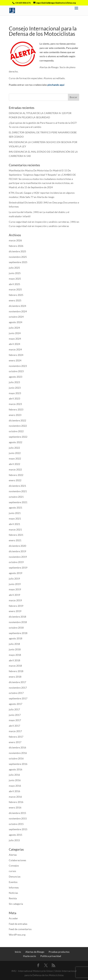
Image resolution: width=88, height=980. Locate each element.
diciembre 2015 (17, 813)
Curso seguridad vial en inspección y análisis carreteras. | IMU (42, 222)
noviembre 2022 (18, 426)
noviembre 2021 (18, 491)
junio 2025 (15, 273)
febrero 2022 (16, 475)
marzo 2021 (15, 529)
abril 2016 (14, 791)
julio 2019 (14, 579)
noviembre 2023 (18, 366)
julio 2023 (14, 382)
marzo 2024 (15, 349)
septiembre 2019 (18, 568)
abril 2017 (14, 726)
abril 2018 (14, 660)
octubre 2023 (16, 371)
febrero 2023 (16, 409)
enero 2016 (15, 807)
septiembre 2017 (18, 698)
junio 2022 (15, 453)
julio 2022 (14, 448)
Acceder (13, 918)
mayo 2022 (15, 458)
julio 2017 (14, 709)
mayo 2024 (15, 339)
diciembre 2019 (17, 551)
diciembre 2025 (17, 251)
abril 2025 (14, 284)
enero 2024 (15, 360)
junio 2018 (15, 649)
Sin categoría (16, 904)
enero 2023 (15, 415)
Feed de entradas (18, 924)
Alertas (13, 855)
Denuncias (15, 877)
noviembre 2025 (18, 257)
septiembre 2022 (18, 437)
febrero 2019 (16, 606)
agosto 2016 (16, 769)
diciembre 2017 (17, 682)
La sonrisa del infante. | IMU (24, 212)
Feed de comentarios (20, 929)
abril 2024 (14, 344)
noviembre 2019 (18, 557)
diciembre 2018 (17, 617)
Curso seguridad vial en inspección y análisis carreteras (39, 226)
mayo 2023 (15, 393)
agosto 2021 (16, 508)
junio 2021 (15, 513)
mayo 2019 (15, 589)
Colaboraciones (17, 860)
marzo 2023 (15, 404)
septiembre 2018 (18, 633)
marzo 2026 (15, 240)
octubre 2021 (16, 497)
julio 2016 (14, 775)
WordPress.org (17, 935)
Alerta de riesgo (46, 197)
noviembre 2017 (18, 688)
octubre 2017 (16, 693)
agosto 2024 (16, 322)
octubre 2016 (16, 758)
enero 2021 (15, 540)
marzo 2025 (15, 289)
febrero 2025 (16, 295)
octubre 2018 (16, 628)
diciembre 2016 (17, 747)
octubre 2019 (16, 562)
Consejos (14, 866)
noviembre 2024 (18, 311)
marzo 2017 (15, 731)
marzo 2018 (15, 666)
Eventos (13, 882)
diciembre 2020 (17, 546)
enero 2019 (15, 611)
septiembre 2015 (18, 829)
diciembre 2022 (17, 420)
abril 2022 (14, 464)
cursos (12, 871)
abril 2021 (14, 524)
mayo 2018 (15, 655)
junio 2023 (15, 388)
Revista (13, 898)
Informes (14, 887)
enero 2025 (15, 300)
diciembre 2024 (17, 306)
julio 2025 (14, 268)
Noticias (13, 893)
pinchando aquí (56, 85)
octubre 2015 (16, 824)
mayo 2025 (15, 279)
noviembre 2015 (18, 818)
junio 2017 (15, 715)
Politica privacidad (51, 956)
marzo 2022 (15, 469)
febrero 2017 (16, 737)
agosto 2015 (16, 835)
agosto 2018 (16, 638)
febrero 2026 (16, 246)
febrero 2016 (16, 802)
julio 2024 (14, 328)
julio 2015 (14, 840)
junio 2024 (15, 333)
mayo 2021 (15, 519)
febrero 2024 (16, 355)
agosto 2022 (16, 442)
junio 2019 (15, 584)
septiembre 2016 (18, 764)
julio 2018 (14, 644)
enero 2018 (15, 677)
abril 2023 (14, 398)
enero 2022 (15, 480)
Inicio (18, 952)
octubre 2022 (16, 431)
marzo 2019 (15, 600)
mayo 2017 (15, 720)
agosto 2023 (16, 377)
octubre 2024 (16, 317)
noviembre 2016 (18, 753)
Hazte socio (30, 956)
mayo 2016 (15, 786)
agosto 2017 (16, 704)
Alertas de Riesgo (35, 952)
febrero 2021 (16, 535)
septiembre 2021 (18, 502)
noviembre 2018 (18, 622)
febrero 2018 (16, 671)
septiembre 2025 (18, 262)
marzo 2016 (15, 797)
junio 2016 (15, 780)
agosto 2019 (16, 573)
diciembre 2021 (17, 486)
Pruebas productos (59, 952)
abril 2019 (14, 595)
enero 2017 (15, 742)
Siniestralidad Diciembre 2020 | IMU (29, 202)
